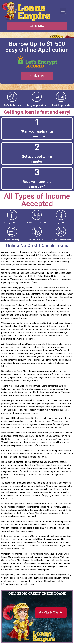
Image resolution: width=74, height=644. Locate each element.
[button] (63, 11)
